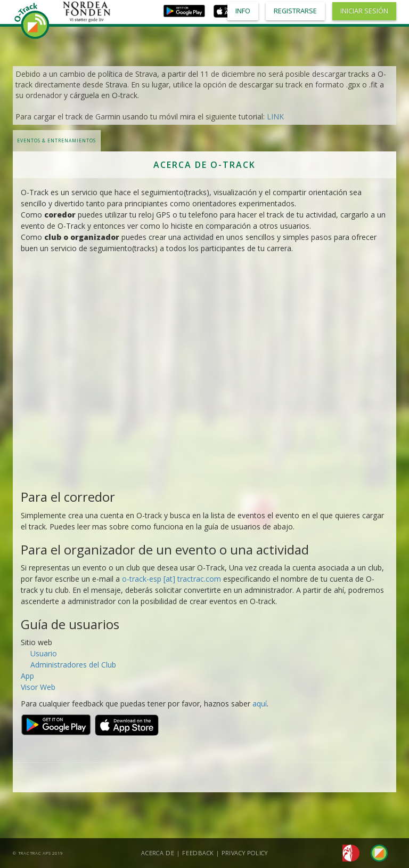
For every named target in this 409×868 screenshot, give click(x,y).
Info (243, 11)
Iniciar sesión (364, 11)
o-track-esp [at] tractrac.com (171, 579)
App (27, 676)
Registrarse (295, 11)
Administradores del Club (73, 665)
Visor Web (38, 687)
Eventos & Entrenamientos (56, 140)
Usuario (44, 653)
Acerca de (158, 853)
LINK (275, 116)
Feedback (198, 853)
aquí (260, 704)
